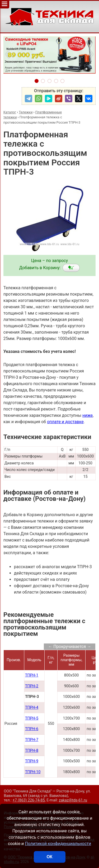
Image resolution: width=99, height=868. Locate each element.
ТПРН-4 (32, 708)
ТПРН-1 (32, 675)
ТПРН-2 (32, 686)
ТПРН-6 (32, 729)
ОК (49, 857)
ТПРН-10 (33, 772)
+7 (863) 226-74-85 (29, 800)
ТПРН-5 (32, 718)
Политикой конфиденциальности (58, 844)
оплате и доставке (65, 422)
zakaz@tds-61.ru (73, 800)
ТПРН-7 (32, 740)
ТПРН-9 (32, 761)
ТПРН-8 (32, 751)
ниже (88, 415)
